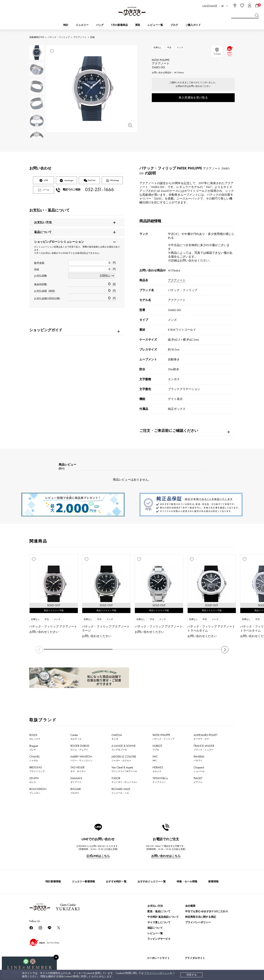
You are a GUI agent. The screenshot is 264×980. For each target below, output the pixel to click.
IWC (155, 758)
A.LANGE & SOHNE (124, 748)
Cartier (76, 737)
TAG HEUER (78, 769)
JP (223, 6)
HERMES (158, 769)
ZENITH (34, 780)
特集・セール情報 (187, 882)
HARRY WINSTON (81, 758)
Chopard (199, 769)
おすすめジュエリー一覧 (152, 882)
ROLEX (35, 737)
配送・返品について (159, 911)
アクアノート (80, 37)
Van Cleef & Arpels (124, 769)
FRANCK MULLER (204, 748)
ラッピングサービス (159, 939)
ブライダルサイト (195, 958)
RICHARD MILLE (121, 791)
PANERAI (199, 758)
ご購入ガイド (193, 25)
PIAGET (198, 780)
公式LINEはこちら (98, 856)
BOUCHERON (38, 791)
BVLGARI (76, 791)
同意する (192, 975)
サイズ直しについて (159, 922)
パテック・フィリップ (59, 37)
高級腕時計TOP (37, 37)
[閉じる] (56, 957)
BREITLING (37, 769)
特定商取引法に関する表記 (201, 917)
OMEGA (117, 737)
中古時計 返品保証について (163, 917)
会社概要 (190, 906)
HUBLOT (157, 748)
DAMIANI (76, 780)
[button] (225, 650)
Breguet (34, 748)
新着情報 (213, 882)
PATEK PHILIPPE (164, 737)
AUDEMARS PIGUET (206, 737)
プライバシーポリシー (157, 973)
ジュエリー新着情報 (83, 882)
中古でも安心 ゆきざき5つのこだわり (207, 911)
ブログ (174, 25)
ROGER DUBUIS (80, 748)
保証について (155, 928)
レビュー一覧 (155, 933)
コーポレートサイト (158, 958)
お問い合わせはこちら (166, 856)
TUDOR (125, 780)
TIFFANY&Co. (160, 780)
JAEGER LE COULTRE (124, 758)
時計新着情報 (53, 882)
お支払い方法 (155, 906)
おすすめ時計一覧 (116, 882)
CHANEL (35, 758)
